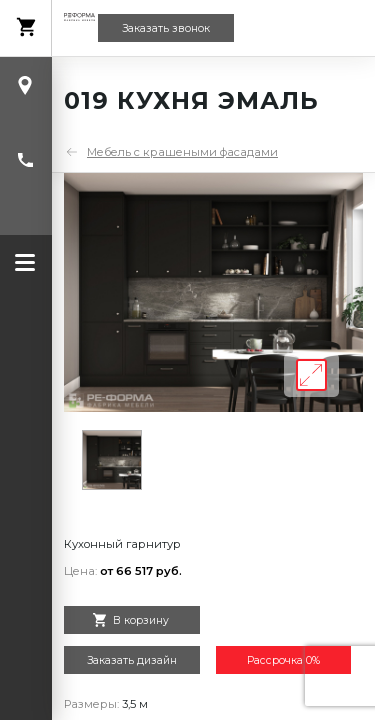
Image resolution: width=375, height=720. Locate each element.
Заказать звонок (166, 28)
